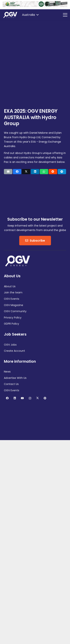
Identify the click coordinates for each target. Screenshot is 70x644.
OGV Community (15, 311)
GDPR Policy (11, 324)
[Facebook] (7, 398)
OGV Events (12, 299)
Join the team (13, 292)
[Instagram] (30, 398)
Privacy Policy (13, 318)
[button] (30, 15)
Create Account (14, 351)
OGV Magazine (14, 305)
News (7, 372)
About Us (10, 286)
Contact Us (11, 384)
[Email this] (8, 172)
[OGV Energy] (10, 15)
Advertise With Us (15, 378)
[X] (37, 398)
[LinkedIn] (15, 398)
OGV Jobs (10, 345)
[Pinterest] (45, 398)
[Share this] (17, 172)
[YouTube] (22, 398)
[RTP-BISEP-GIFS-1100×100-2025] (35, 6)
